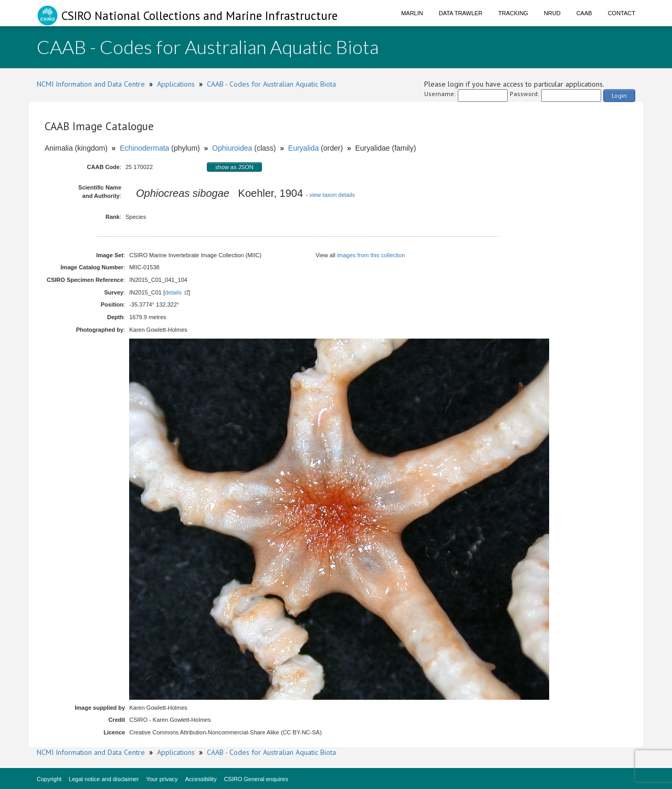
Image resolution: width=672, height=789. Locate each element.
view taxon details (332, 195)
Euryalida (303, 148)
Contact (622, 13)
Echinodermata (144, 148)
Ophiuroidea (232, 148)
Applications (176, 84)
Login (619, 95)
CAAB (584, 13)
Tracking (513, 13)
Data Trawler (461, 13)
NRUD (552, 13)
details (173, 292)
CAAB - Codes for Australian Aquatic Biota (271, 84)
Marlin (412, 13)
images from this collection (371, 255)
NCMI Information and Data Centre (91, 84)
